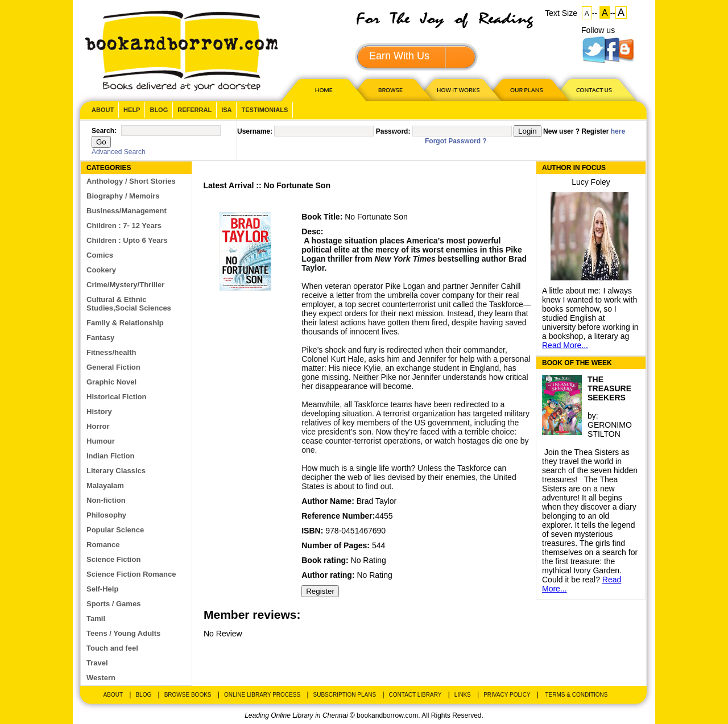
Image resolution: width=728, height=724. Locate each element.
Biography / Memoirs (123, 196)
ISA (226, 110)
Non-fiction (106, 500)
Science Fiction (113, 559)
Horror (98, 426)
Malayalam (105, 485)
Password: (393, 131)
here (618, 131)
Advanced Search (119, 152)
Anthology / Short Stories (131, 181)
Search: (104, 131)
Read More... (565, 345)
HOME (321, 90)
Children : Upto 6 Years (127, 240)
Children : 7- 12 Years (124, 226)
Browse (391, 90)
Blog (159, 110)
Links (463, 695)
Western (101, 678)
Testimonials (264, 110)
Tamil (96, 618)
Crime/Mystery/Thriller (125, 285)
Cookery (101, 270)
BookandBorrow (181, 51)
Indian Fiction (111, 456)
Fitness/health (111, 352)
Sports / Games (113, 604)
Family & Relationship (125, 323)
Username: (255, 131)
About (103, 110)
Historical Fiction (116, 397)
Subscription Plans (345, 695)
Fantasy (100, 338)
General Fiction (113, 367)
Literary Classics (116, 471)
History (99, 411)
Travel (97, 663)
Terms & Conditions (576, 695)
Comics (100, 255)
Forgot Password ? (456, 141)
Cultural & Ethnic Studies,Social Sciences (129, 304)
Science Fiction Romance (131, 574)
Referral (195, 110)
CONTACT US (593, 90)
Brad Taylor (377, 501)
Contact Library (415, 695)
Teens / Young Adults (123, 633)
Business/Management (127, 211)
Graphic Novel (111, 382)
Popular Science (115, 530)
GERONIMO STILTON (610, 429)
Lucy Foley (591, 182)
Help (132, 110)
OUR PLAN (526, 90)
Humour (101, 441)
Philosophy (106, 515)
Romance (103, 545)
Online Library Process (262, 695)
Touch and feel (112, 648)
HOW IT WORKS (458, 90)
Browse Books (188, 695)
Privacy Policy (507, 695)
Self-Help (102, 589)
